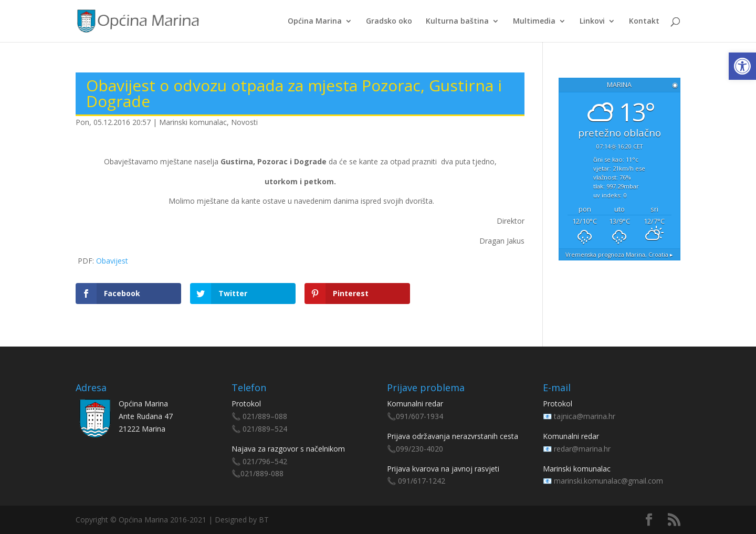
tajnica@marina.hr (585, 416)
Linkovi (592, 22)
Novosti (244, 122)
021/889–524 (265, 429)
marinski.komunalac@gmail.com (608, 481)
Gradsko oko (389, 22)
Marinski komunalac (193, 122)
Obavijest (112, 261)
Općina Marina (315, 22)
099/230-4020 (419, 449)
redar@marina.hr (582, 449)
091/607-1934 (419, 416)
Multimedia (534, 22)
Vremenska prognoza (619, 255)
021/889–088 (265, 416)
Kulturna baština (457, 22)
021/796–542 (265, 461)
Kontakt (644, 22)
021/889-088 (262, 473)
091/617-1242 (422, 481)
